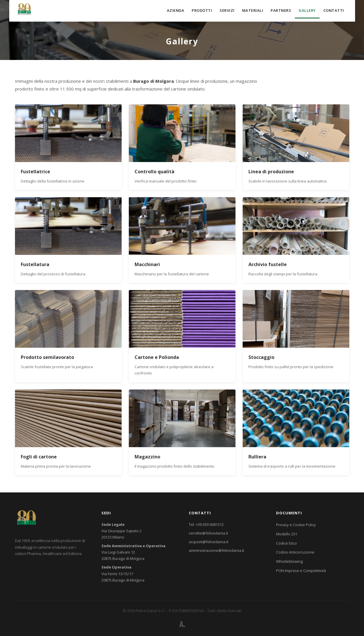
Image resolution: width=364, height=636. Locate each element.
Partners (281, 10)
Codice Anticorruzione (295, 552)
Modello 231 (287, 534)
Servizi (227, 10)
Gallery (307, 10)
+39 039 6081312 (210, 524)
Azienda (176, 10)
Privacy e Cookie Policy (296, 525)
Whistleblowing (289, 561)
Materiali (253, 10)
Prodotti (202, 10)
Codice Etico (286, 543)
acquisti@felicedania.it (209, 542)
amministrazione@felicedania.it (216, 550)
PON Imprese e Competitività (301, 571)
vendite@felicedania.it (208, 533)
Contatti (334, 10)
